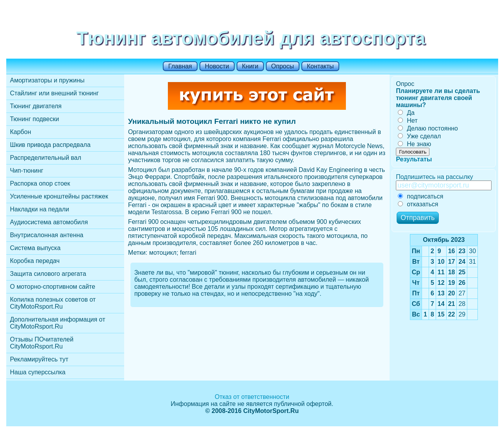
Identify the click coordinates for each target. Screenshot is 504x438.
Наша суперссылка (38, 372)
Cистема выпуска (36, 248)
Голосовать (413, 152)
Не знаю (414, 144)
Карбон (21, 132)
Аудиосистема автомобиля (49, 222)
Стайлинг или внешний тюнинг (55, 93)
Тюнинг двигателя (36, 106)
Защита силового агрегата (48, 274)
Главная (180, 66)
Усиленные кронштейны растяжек (59, 196)
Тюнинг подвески (35, 119)
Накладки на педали (40, 209)
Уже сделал (419, 136)
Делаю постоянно (428, 128)
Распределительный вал (46, 158)
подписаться (420, 196)
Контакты (320, 66)
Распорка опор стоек (40, 183)
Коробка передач (35, 261)
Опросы (283, 66)
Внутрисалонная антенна (47, 235)
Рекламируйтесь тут (39, 359)
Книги (250, 66)
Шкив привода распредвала (50, 145)
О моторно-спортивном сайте (53, 287)
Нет (408, 121)
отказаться (418, 204)
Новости (217, 66)
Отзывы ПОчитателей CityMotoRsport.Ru (42, 343)
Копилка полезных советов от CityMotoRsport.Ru (53, 303)
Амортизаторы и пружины (47, 80)
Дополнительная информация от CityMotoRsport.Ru (58, 323)
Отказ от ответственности (252, 397)
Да (406, 113)
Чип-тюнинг (27, 171)
